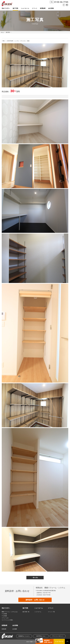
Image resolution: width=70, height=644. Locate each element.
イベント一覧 (51, 612)
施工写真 (15, 8)
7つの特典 (4, 616)
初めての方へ (6, 8)
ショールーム (25, 8)
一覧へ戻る (35, 578)
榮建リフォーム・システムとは (10, 612)
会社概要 (15, 629)
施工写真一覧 (26, 612)
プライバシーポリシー (58, 636)
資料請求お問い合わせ (48, 641)
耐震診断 (43, 8)
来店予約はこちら (41, 636)
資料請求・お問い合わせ (35, 600)
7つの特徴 (4, 614)
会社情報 (51, 8)
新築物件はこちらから (24, 636)
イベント (35, 8)
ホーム (2, 32)
